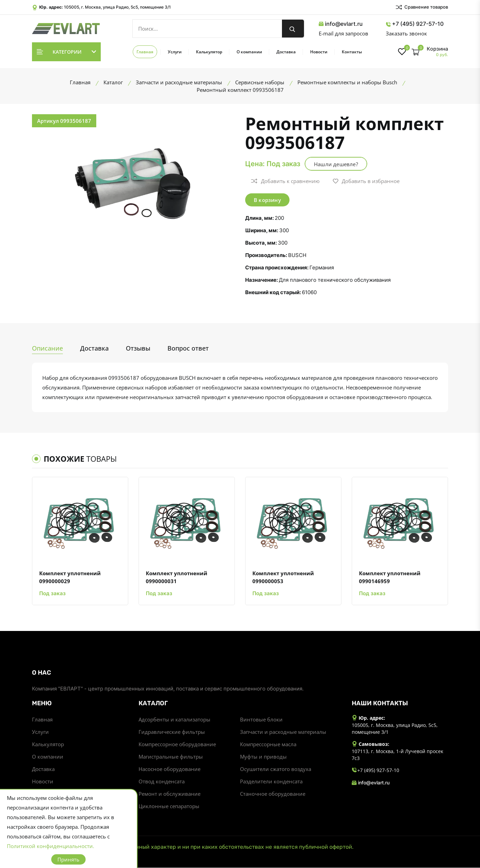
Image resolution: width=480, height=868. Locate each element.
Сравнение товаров (422, 7)
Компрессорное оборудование (177, 744)
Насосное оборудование (170, 769)
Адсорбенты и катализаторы (174, 720)
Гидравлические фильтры (172, 732)
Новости (319, 52)
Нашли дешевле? (336, 164)
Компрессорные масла (268, 744)
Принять (68, 859)
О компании (249, 52)
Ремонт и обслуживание (170, 794)
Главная (145, 52)
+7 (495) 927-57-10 (415, 24)
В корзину (267, 200)
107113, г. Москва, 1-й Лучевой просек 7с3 (397, 755)
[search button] (293, 29)
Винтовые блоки (261, 720)
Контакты (352, 52)
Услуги (175, 52)
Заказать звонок (406, 33)
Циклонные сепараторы (169, 806)
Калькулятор (209, 52)
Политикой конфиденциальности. (51, 846)
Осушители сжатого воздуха (276, 769)
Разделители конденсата (271, 782)
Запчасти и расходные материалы (283, 732)
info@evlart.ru (341, 24)
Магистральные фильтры (171, 757)
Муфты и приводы (263, 757)
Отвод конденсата (162, 782)
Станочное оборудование (273, 794)
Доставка (286, 52)
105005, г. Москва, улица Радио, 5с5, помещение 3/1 (117, 7)
